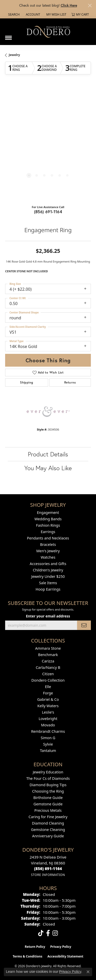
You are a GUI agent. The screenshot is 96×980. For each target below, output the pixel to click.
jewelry (14, 55)
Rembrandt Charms (48, 731)
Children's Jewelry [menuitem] (48, 570)
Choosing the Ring (48, 791)
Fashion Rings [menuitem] (48, 525)
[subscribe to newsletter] (84, 625)
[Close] (90, 5)
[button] (13, 15)
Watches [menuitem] (48, 557)
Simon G (48, 738)
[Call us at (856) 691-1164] (48, 869)
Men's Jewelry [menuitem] (48, 551)
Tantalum (48, 751)
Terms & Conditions (27, 956)
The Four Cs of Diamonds (48, 778)
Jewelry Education (48, 772)
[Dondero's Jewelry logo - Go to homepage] (48, 32)
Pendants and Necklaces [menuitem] (48, 538)
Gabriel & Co (48, 699)
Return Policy (35, 947)
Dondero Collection (48, 680)
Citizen (48, 674)
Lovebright (48, 719)
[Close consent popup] (88, 972)
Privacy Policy (61, 947)
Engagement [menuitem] (48, 512)
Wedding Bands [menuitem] (48, 519)
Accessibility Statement (65, 956)
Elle (48, 687)
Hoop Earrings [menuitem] (48, 589)
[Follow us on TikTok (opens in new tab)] (41, 933)
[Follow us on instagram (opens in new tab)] (55, 933)
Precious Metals (48, 810)
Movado (48, 725)
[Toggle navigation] (8, 36)
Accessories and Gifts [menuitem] (48, 564)
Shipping (26, 382)
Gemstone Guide (48, 804)
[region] (48, 144)
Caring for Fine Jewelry (48, 817)
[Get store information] (48, 875)
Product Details (48, 454)
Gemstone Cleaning (48, 830)
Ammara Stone (48, 648)
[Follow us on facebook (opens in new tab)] (48, 933)
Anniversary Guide (48, 836)
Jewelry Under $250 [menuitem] (48, 576)
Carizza (48, 661)
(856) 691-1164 (48, 212)
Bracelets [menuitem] (48, 544)
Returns (70, 382)
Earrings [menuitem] (48, 532)
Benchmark (48, 655)
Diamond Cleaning (48, 823)
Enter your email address (48, 616)
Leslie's (48, 712)
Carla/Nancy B (48, 667)
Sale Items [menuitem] (48, 583)
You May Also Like (48, 468)
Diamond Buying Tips (48, 785)
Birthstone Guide (48, 798)
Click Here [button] (69, 5)
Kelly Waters (48, 706)
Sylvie (48, 744)
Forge (48, 693)
